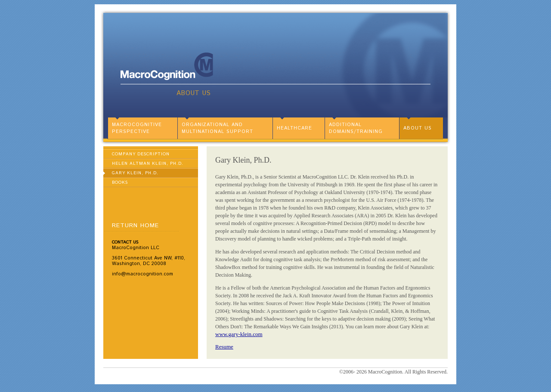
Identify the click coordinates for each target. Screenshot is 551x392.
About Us (193, 93)
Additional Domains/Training (356, 128)
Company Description (141, 154)
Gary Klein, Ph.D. (135, 173)
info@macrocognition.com (142, 274)
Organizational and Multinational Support (217, 128)
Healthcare (294, 128)
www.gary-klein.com (239, 334)
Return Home (135, 225)
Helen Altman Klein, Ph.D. (148, 164)
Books (120, 182)
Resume (224, 347)
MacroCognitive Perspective (137, 128)
